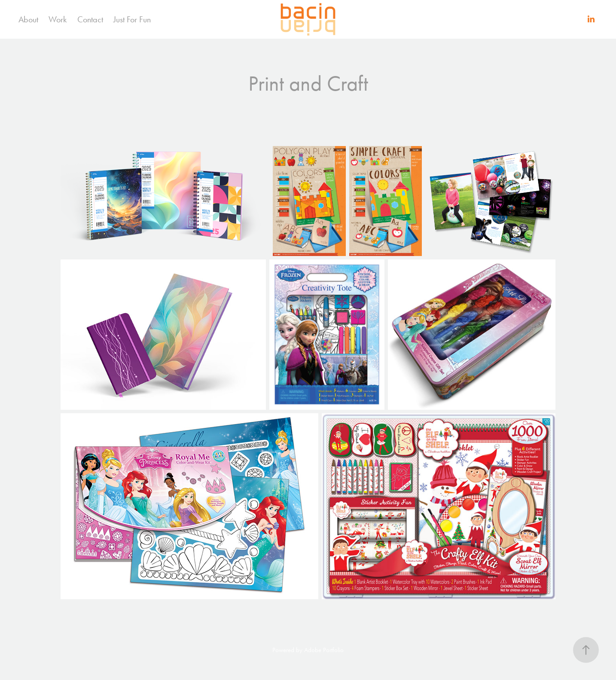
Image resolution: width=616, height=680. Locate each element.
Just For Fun (132, 19)
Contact (90, 19)
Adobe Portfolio (324, 650)
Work (58, 19)
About (28, 19)
